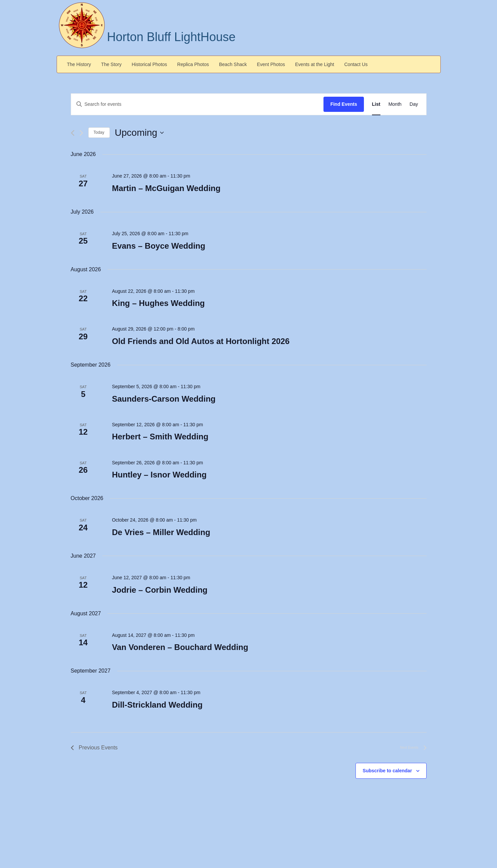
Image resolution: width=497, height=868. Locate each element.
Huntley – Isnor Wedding (159, 475)
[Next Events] (81, 133)
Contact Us (356, 64)
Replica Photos (193, 64)
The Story (111, 64)
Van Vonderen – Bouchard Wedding (180, 647)
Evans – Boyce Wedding (159, 246)
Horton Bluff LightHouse (172, 37)
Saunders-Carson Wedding (164, 399)
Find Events (344, 104)
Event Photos (271, 64)
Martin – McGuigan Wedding (166, 188)
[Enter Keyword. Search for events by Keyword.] (197, 104)
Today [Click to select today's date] (99, 132)
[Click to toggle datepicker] (139, 133)
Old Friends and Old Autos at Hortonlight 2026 (201, 341)
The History (79, 64)
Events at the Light (315, 64)
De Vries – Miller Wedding (161, 532)
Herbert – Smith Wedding (160, 437)
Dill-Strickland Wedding (157, 705)
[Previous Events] (73, 133)
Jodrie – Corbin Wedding (160, 590)
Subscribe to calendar (387, 771)
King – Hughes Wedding (158, 303)
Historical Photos (149, 64)
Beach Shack (233, 64)
